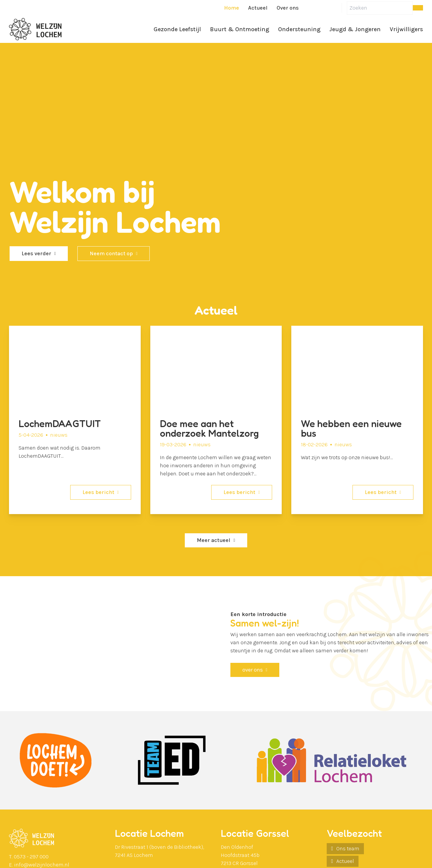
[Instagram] (337, 8)
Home (232, 8)
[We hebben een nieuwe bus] (357, 420)
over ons (253, 670)
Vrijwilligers (406, 29)
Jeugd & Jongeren (355, 29)
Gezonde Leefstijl (177, 29)
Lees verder (36, 253)
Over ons (288, 8)
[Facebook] (308, 8)
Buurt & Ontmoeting (240, 29)
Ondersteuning (299, 29)
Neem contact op (111, 253)
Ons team (348, 849)
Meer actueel (214, 540)
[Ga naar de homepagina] (35, 29)
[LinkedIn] (322, 8)
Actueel (258, 8)
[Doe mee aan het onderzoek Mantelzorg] (216, 420)
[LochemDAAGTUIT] (75, 420)
